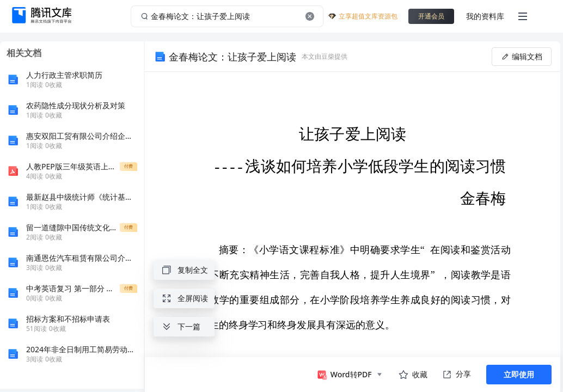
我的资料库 (485, 16)
